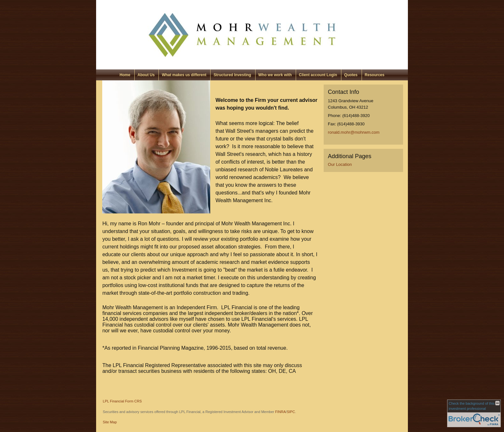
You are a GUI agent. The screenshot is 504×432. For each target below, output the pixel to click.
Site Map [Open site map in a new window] (110, 422)
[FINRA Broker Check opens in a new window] (474, 413)
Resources (375, 75)
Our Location (340, 164)
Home (125, 75)
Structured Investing (232, 75)
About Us (146, 75)
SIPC (291, 412)
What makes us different (184, 75)
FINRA (280, 412)
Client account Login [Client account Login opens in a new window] (318, 75)
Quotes (351, 75)
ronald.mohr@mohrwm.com (354, 132)
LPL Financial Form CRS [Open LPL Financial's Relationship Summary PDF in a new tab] (122, 401)
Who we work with (275, 75)
